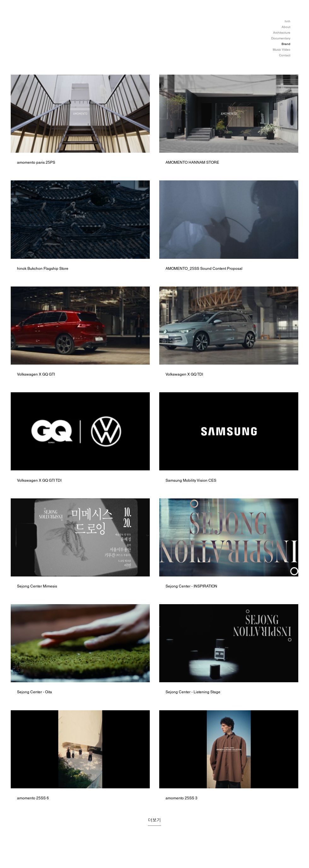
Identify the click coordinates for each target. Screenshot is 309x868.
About (286, 27)
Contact (285, 55)
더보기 (154, 820)
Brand (286, 44)
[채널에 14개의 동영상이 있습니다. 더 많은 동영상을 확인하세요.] (154, 437)
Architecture (282, 33)
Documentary (281, 38)
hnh (288, 21)
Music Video (282, 50)
